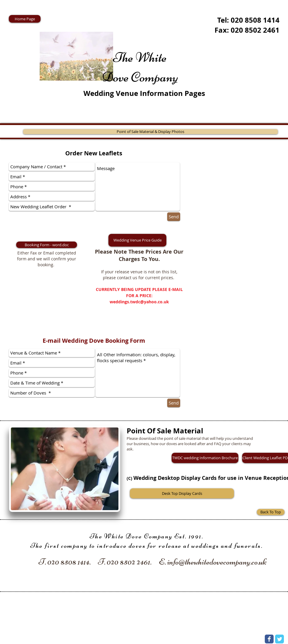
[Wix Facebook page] (269, 639)
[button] (137, 240)
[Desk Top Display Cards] (182, 493)
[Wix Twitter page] (279, 639)
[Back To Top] (271, 512)
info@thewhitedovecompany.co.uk (217, 562)
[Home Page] (25, 19)
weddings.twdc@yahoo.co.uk (139, 302)
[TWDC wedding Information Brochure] (205, 458)
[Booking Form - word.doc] (47, 245)
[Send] (174, 217)
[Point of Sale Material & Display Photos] (150, 132)
